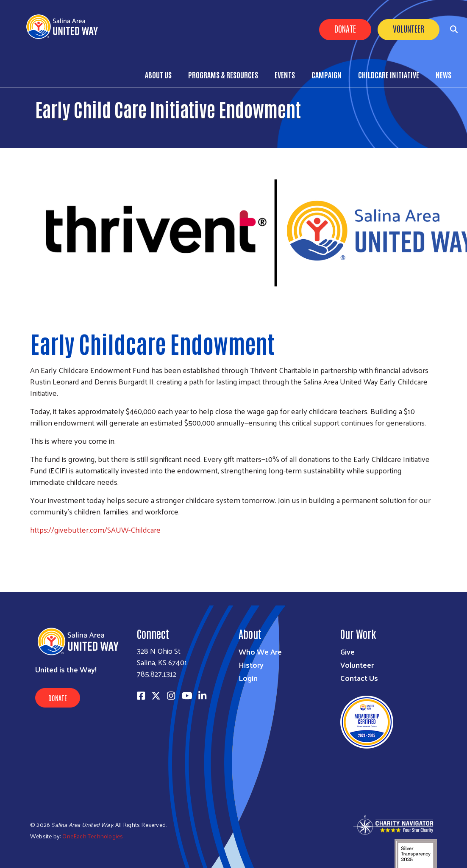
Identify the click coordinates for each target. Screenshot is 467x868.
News (443, 75)
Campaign (327, 75)
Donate (345, 28)
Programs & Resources (223, 75)
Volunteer (409, 28)
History (251, 665)
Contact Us (359, 678)
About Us (158, 75)
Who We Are (260, 651)
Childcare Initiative (389, 75)
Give (347, 651)
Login (248, 678)
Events (285, 75)
